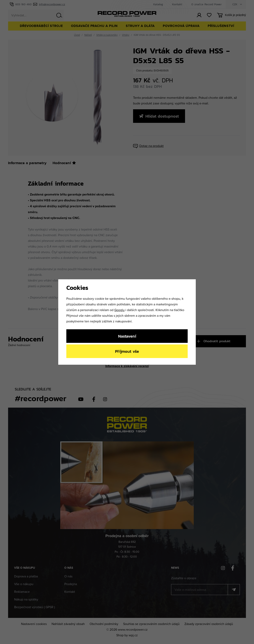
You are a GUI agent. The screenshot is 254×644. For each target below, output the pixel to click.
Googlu (119, 310)
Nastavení (127, 336)
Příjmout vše (127, 351)
